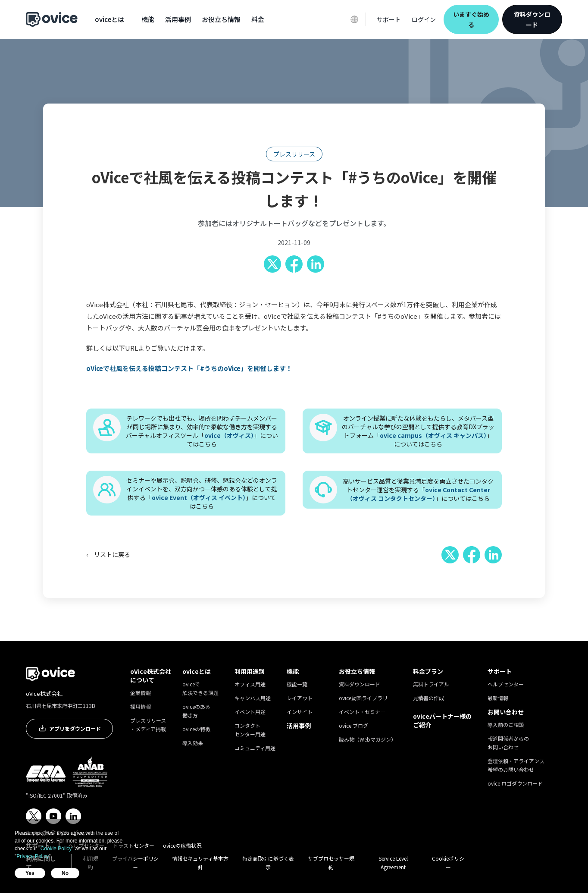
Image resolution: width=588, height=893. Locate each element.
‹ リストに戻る (108, 554)
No (65, 873)
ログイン (424, 19)
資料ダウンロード (532, 19)
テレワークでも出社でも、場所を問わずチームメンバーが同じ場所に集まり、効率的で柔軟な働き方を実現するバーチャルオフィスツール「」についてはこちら (202, 431)
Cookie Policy (56, 849)
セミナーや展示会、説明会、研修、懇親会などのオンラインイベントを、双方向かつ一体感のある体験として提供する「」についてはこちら (202, 493)
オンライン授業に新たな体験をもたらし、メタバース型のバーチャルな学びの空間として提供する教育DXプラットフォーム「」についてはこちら (418, 431)
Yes (30, 873)
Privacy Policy (33, 856)
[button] (109, 19)
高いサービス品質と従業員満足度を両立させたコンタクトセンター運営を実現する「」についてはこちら (418, 490)
